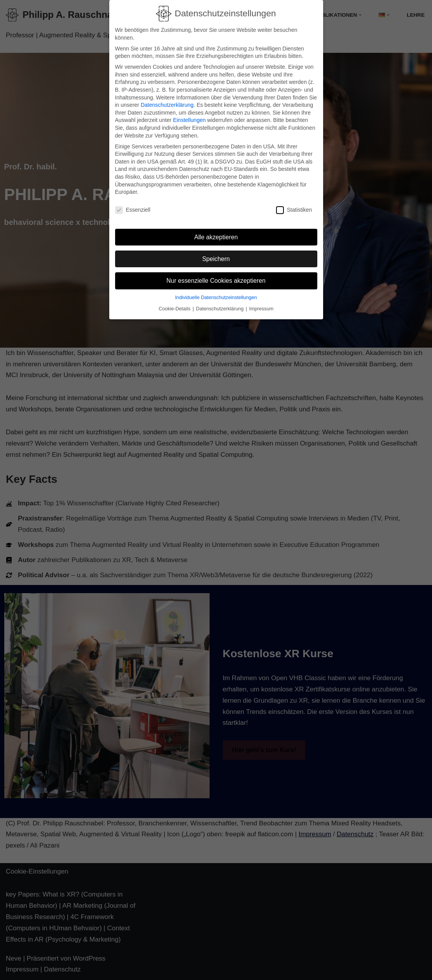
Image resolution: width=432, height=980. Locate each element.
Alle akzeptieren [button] (216, 234)
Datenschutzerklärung (167, 102)
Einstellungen (189, 117)
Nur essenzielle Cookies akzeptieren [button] (216, 278)
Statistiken (294, 207)
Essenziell (133, 207)
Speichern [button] (216, 255)
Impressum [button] (261, 306)
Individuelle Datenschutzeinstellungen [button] (216, 294)
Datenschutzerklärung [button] (220, 306)
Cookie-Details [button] (175, 306)
